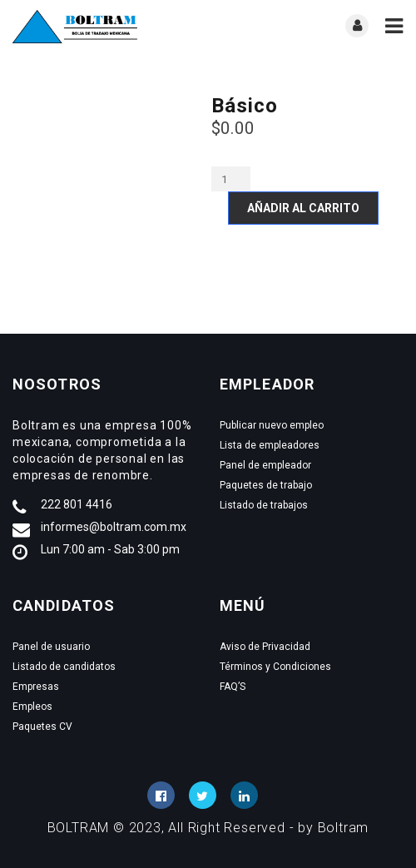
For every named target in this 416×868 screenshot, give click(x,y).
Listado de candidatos (64, 667)
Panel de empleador (265, 465)
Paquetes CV (42, 727)
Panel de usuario (51, 647)
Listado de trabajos (264, 505)
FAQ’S (233, 687)
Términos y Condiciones (275, 667)
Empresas (36, 687)
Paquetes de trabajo (266, 485)
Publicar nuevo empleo (272, 425)
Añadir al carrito (303, 208)
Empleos (32, 707)
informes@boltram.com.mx (114, 527)
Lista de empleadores (270, 445)
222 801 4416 (77, 504)
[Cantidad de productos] (231, 179)
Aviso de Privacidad (265, 647)
